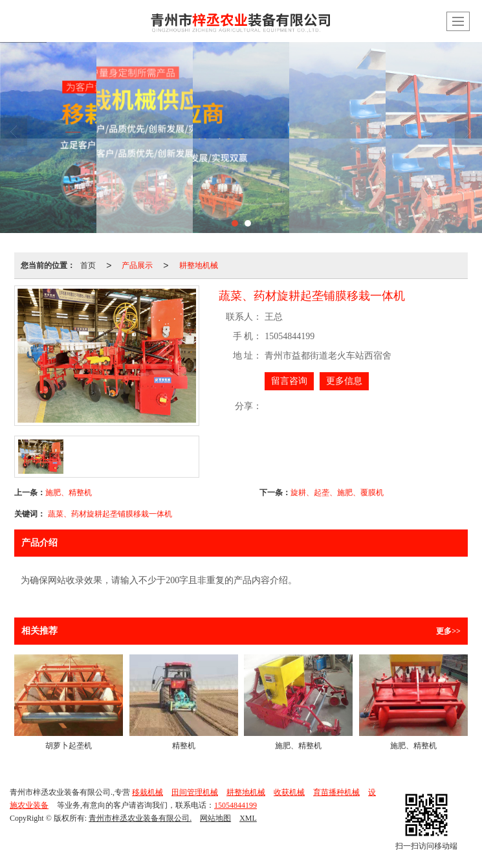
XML (248, 818)
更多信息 (344, 381)
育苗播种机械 (336, 792)
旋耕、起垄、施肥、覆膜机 (337, 493)
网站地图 (215, 818)
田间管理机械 (195, 792)
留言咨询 (289, 381)
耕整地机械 (199, 265)
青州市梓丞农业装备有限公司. (140, 818)
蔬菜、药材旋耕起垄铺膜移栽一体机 (110, 514)
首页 (88, 265)
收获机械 (289, 792)
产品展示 (137, 265)
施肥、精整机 (69, 493)
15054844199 (236, 805)
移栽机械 (148, 792)
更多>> (448, 631)
